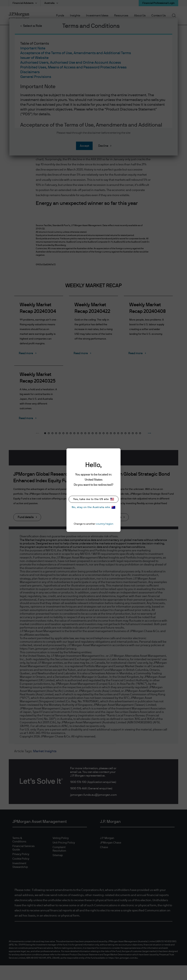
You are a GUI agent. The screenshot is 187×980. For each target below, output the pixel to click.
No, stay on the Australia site (93, 507)
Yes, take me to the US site (94, 499)
